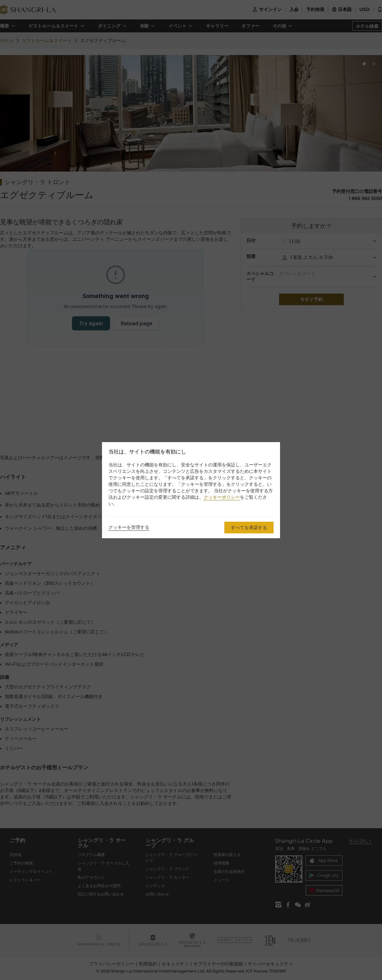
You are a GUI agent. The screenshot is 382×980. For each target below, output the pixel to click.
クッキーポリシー (222, 497)
